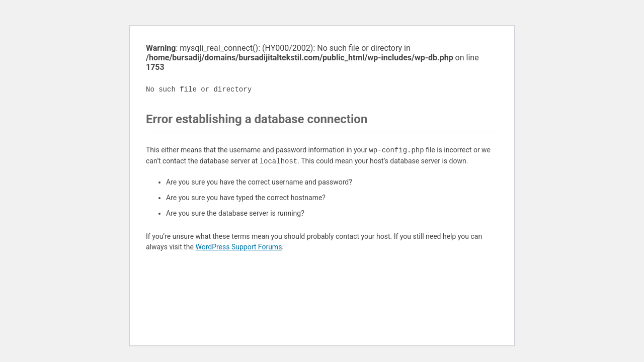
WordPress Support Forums (238, 247)
